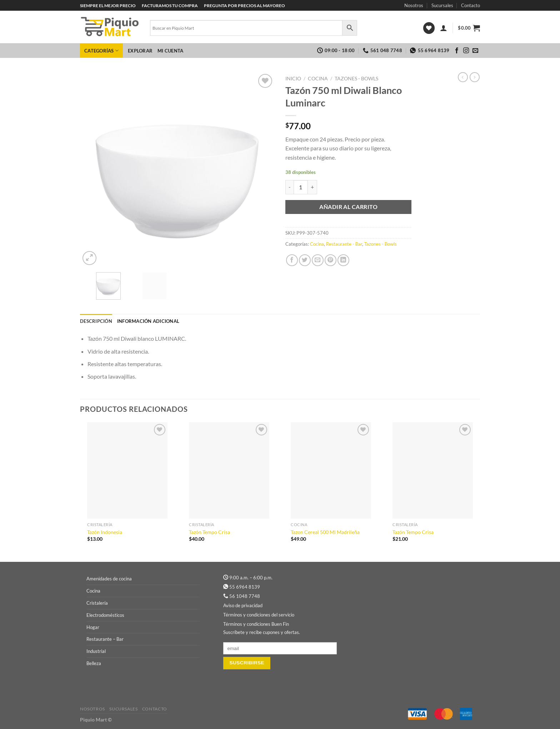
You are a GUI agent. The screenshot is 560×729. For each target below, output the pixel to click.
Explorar (140, 51)
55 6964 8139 (245, 587)
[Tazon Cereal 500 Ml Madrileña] (331, 470)
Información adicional (148, 321)
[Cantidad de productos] (301, 187)
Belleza (94, 663)
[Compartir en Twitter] (305, 260)
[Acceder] (444, 28)
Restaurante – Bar (105, 639)
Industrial (96, 651)
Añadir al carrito (348, 207)
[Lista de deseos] (429, 28)
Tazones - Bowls (356, 79)
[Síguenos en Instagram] (466, 51)
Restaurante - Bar (344, 244)
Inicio (293, 79)
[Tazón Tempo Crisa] (229, 470)
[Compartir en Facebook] (292, 260)
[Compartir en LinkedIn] (343, 260)
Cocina (318, 79)
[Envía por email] (318, 260)
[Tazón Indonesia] (127, 470)
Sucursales (442, 5)
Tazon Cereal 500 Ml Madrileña (325, 532)
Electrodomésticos (105, 615)
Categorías (101, 51)
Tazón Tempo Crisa (209, 532)
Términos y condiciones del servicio (259, 615)
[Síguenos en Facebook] (457, 51)
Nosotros (414, 5)
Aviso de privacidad (243, 605)
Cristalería (97, 603)
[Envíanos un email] (475, 51)
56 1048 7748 (245, 596)
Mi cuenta (170, 51)
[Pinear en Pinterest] (331, 260)
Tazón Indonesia (105, 532)
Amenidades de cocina (109, 579)
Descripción (96, 321)
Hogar (93, 627)
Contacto (471, 5)
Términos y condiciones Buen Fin (256, 624)
